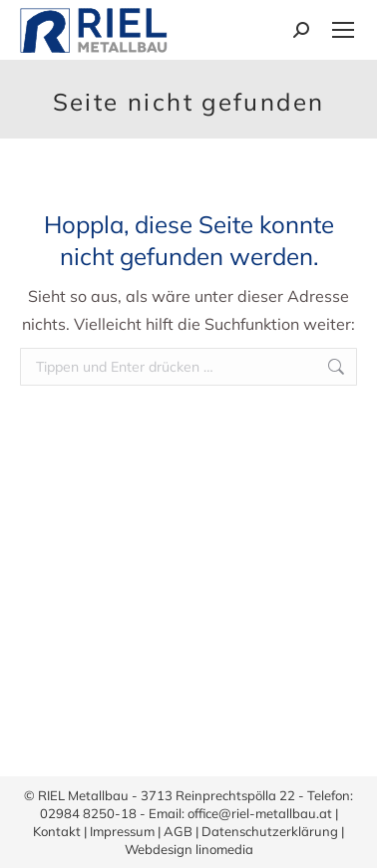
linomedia (224, 849)
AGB (178, 831)
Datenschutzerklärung (270, 831)
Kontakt (57, 831)
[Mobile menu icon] (343, 30)
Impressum (122, 831)
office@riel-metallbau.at (260, 813)
